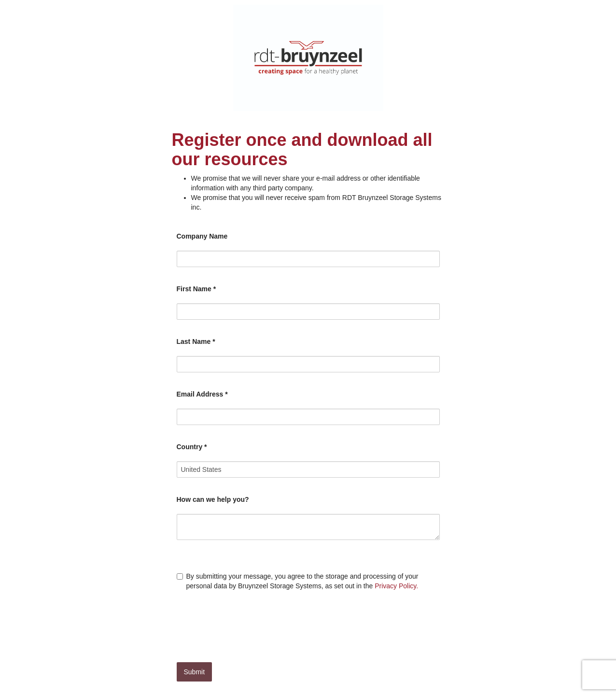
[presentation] (250, 624)
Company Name (202, 236)
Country (192, 447)
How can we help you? (213, 499)
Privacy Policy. (396, 586)
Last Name (196, 341)
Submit (195, 672)
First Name (196, 289)
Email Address (202, 394)
